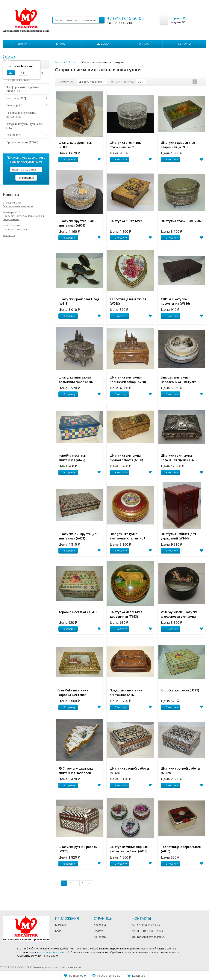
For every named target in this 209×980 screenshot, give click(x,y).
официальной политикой (53, 952)
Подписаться (26, 178)
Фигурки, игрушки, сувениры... (25, 126)
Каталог (61, 44)
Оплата (144, 44)
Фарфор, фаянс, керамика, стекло (23, 89)
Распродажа (18, 80)
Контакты (184, 44)
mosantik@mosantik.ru (151, 937)
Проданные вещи (22, 142)
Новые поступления (15, 229)
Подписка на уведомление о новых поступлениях (24, 218)
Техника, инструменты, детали (21, 115)
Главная (22, 44)
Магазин (60, 925)
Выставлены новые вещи (18, 206)
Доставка (103, 44)
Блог (58, 931)
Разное (74, 62)
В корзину (67, 159)
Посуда (14, 105)
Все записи (9, 235)
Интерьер (16, 98)
